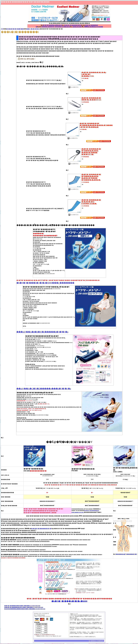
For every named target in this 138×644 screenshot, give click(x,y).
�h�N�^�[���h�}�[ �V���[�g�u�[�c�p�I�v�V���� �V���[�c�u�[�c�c (91, 177)
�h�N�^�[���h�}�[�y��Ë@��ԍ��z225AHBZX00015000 (22, 606)
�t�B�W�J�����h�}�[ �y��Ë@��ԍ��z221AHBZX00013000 (24, 607)
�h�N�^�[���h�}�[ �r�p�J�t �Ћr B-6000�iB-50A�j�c (91, 202)
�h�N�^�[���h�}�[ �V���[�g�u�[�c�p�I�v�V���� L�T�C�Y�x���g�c (96, 125)
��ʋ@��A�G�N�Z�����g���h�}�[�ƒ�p (44, 389)
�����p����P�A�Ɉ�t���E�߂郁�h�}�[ (56, 27)
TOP (2, 29)
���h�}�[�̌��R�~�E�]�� (94, 27)
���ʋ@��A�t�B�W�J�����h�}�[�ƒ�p (42, 332)
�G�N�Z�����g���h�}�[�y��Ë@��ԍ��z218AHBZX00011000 (25, 609)
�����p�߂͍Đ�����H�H (126, 554)
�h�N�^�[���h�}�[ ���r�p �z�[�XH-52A (91, 99)
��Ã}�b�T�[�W (33, 29)
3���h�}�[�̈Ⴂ (77, 27)
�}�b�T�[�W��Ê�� (15, 29)
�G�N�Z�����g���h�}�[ (52, 25)
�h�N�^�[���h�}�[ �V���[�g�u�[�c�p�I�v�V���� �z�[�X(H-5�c (91, 152)
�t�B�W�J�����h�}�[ (73, 25)
